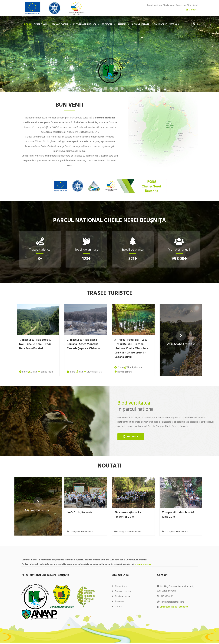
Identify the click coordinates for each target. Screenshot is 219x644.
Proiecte (107, 24)
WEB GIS (174, 24)
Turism (122, 24)
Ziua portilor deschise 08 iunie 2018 (178, 516)
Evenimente (87, 533)
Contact (192, 10)
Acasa (28, 24)
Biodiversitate (140, 24)
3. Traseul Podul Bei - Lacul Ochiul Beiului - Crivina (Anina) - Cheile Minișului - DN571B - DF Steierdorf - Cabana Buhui (131, 349)
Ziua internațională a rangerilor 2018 (128, 516)
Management (60, 24)
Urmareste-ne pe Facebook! (174, 608)
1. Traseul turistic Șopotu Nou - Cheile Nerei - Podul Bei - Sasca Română (36, 345)
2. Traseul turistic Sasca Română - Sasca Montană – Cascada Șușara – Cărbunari (84, 345)
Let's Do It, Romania (80, 514)
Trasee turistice (123, 593)
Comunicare (159, 24)
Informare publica (85, 24)
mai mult (131, 437)
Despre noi (40, 24)
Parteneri (120, 603)
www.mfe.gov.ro (143, 566)
